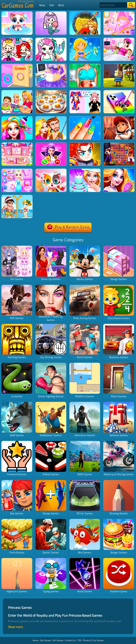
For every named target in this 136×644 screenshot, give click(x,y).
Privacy (87, 640)
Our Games (45, 640)
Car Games (98, 640)
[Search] (113, 5)
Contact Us (70, 640)
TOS (79, 640)
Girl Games (58, 640)
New (42, 5)
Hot (52, 5)
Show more (16, 627)
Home (35, 640)
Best (61, 5)
